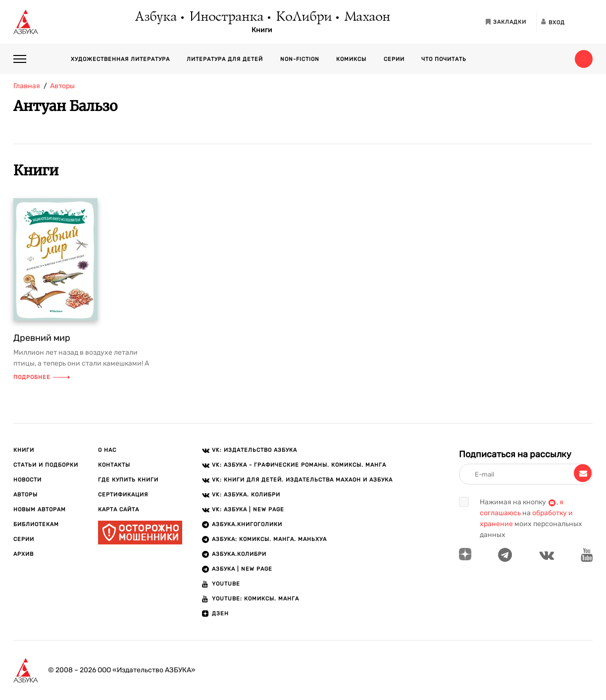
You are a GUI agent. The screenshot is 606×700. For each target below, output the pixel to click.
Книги (262, 30)
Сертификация (123, 495)
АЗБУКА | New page (242, 569)
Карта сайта (119, 510)
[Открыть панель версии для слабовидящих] (584, 22)
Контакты (114, 465)
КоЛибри (303, 17)
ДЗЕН (220, 614)
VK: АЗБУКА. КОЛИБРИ (246, 495)
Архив (24, 554)
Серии (394, 59)
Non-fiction (300, 59)
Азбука (155, 17)
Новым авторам (40, 510)
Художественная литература (120, 59)
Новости (27, 480)
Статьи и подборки (46, 465)
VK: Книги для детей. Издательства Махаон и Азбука (302, 480)
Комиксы (351, 59)
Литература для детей (225, 59)
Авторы (25, 495)
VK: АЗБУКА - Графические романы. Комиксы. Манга (299, 465)
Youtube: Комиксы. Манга (255, 599)
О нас (107, 450)
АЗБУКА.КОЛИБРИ (239, 554)
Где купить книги (128, 480)
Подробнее (42, 377)
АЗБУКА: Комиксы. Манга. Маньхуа (269, 539)
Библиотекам (36, 524)
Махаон (367, 17)
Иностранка (226, 17)
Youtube (226, 584)
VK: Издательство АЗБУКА (254, 450)
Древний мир (42, 338)
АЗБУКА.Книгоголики (247, 524)
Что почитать (444, 59)
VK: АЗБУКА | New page (248, 510)
